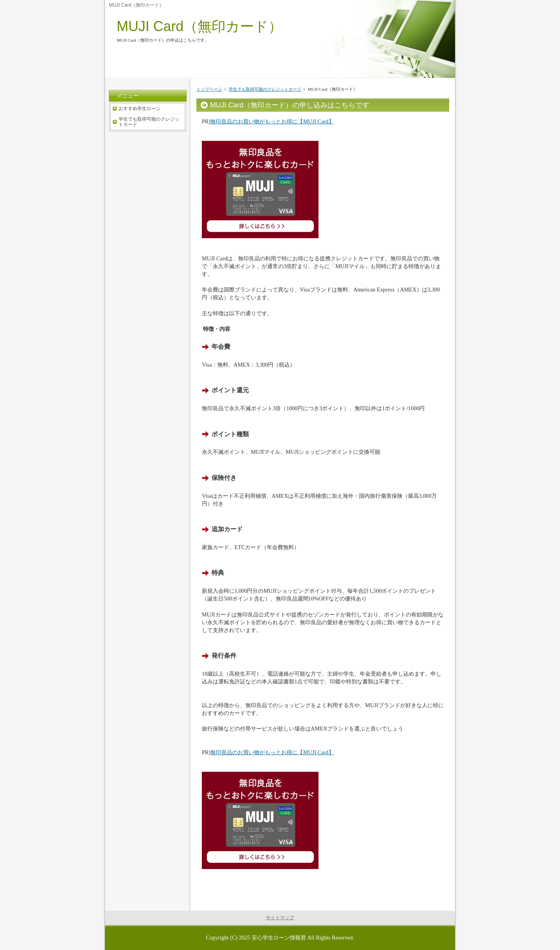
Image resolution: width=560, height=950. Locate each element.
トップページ (209, 89)
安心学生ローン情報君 (279, 938)
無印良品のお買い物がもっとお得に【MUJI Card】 (272, 121)
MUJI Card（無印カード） (199, 26)
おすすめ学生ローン (140, 109)
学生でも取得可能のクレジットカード (265, 89)
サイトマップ (280, 918)
